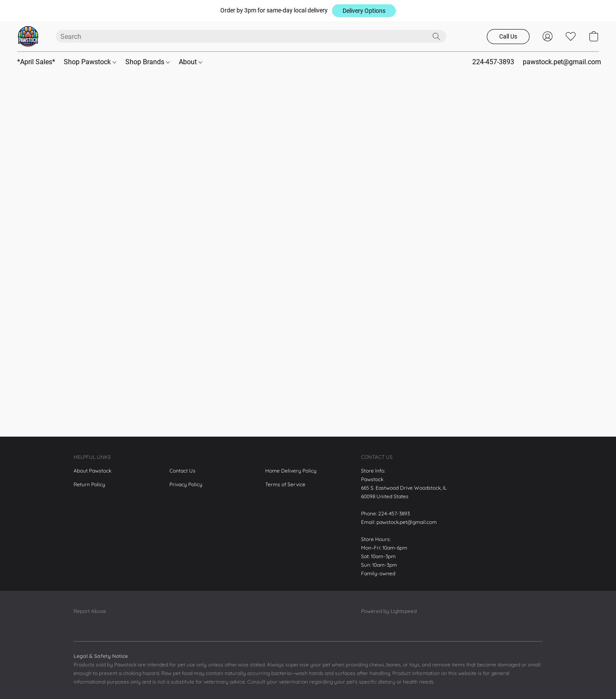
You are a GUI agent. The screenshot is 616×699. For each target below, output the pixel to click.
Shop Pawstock (90, 62)
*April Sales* (36, 62)
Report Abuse (90, 611)
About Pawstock (92, 471)
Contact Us (182, 471)
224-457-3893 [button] (493, 62)
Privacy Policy (186, 484)
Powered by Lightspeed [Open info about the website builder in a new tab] (389, 611)
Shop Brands (148, 62)
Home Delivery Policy (291, 471)
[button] (364, 11)
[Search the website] (436, 36)
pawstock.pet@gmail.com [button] (562, 62)
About (191, 62)
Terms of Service (285, 484)
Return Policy (89, 484)
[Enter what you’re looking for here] (251, 36)
